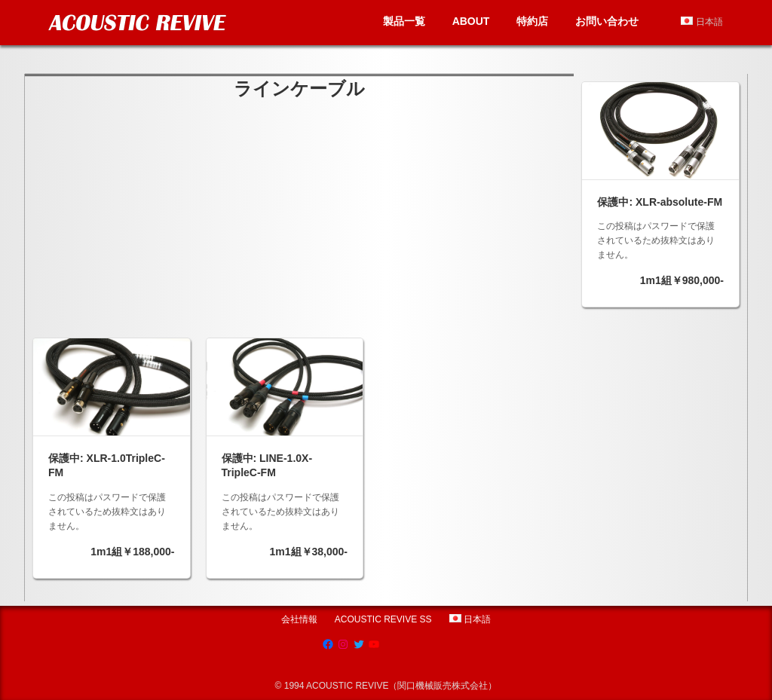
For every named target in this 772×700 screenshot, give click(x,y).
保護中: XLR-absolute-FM (660, 202)
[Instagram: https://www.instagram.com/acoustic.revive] (343, 644)
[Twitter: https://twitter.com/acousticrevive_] (359, 644)
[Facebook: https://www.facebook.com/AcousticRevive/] (328, 644)
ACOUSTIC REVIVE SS (383, 619)
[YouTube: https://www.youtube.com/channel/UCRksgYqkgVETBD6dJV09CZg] (374, 644)
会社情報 (299, 619)
